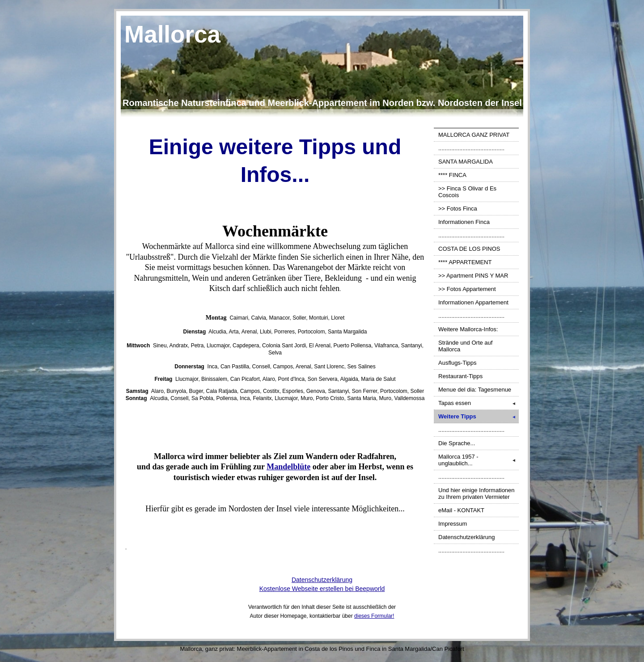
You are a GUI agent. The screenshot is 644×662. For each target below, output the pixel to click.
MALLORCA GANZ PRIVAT (474, 135)
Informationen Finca (464, 222)
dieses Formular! (374, 616)
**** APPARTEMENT (465, 262)
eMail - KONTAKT (461, 510)
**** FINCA (452, 175)
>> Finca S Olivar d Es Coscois (467, 192)
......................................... (471, 148)
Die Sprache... (457, 443)
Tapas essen (479, 403)
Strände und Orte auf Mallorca (465, 346)
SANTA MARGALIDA (466, 162)
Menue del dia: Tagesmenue (475, 390)
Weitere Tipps (479, 416)
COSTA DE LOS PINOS (469, 249)
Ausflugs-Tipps (458, 363)
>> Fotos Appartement (467, 289)
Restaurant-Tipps (460, 376)
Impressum (453, 524)
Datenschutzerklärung (466, 537)
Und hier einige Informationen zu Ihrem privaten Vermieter (477, 493)
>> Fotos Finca (458, 209)
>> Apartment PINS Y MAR (473, 276)
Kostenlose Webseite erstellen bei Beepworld (322, 589)
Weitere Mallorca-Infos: (468, 329)
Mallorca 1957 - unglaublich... (479, 460)
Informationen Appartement (473, 302)
